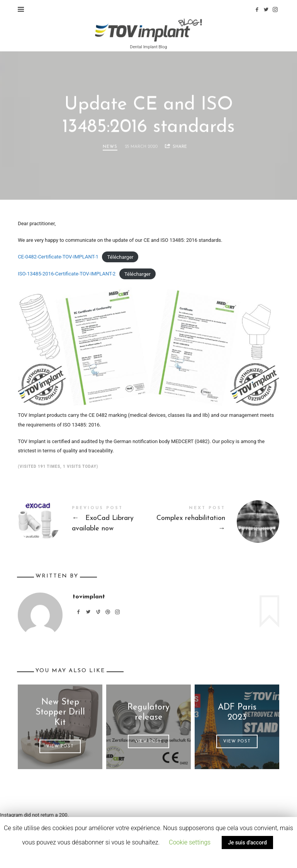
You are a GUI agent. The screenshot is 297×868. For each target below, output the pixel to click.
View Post (60, 747)
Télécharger (120, 257)
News (110, 147)
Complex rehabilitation (214, 521)
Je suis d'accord (247, 843)
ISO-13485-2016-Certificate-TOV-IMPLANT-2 (67, 274)
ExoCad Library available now (83, 521)
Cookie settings (190, 842)
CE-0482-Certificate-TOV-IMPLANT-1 (58, 257)
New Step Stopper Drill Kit (60, 713)
